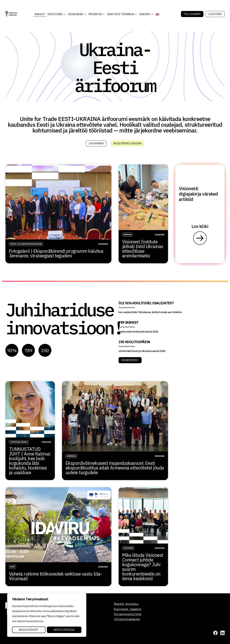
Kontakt (145, 14)
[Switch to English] (157, 14)
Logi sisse (215, 14)
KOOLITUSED (55, 14)
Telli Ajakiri (192, 14)
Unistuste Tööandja (121, 14)
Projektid (95, 14)
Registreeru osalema (127, 143)
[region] (47, 615)
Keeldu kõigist (29, 630)
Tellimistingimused (127, 619)
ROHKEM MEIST (130, 360)
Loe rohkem (96, 143)
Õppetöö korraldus (126, 604)
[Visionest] (11, 14)
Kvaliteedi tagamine (128, 609)
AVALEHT (40, 14)
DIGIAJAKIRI (76, 14)
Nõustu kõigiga (64, 630)
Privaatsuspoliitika (128, 614)
